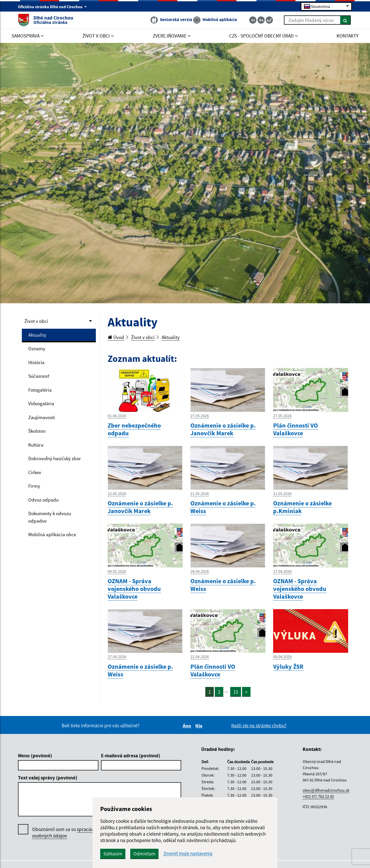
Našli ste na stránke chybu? (259, 725)
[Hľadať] (345, 20)
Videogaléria (41, 403)
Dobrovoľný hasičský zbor (55, 458)
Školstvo (37, 431)
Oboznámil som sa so (68, 833)
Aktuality (37, 335)
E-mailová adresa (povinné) (131, 756)
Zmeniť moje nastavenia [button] (188, 853)
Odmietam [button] (144, 854)
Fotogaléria (40, 390)
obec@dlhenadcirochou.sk (326, 790)
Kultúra (36, 445)
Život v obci (36, 321)
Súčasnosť (39, 376)
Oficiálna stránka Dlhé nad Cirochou (52, 7)
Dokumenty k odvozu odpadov (50, 517)
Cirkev (35, 472)
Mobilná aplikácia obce (52, 534)
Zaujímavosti (42, 417)
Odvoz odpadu (43, 500)
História (36, 362)
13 (236, 692)
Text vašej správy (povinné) (48, 778)
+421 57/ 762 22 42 (318, 796)
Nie (200, 726)
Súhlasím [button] (113, 854)
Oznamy (37, 348)
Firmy (34, 486)
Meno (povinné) (35, 756)
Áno (188, 726)
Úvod (116, 337)
